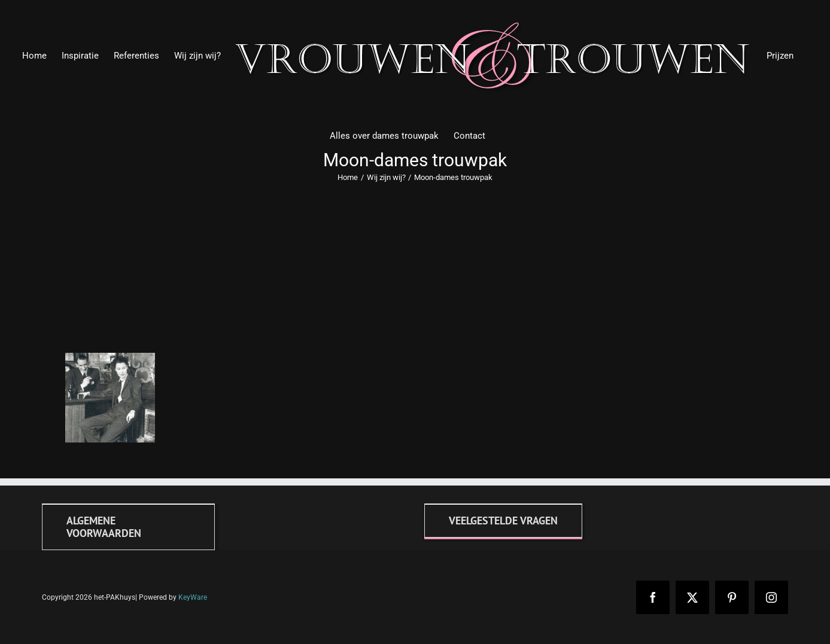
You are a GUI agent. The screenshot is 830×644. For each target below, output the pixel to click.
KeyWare (193, 597)
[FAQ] (503, 521)
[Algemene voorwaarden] (128, 527)
